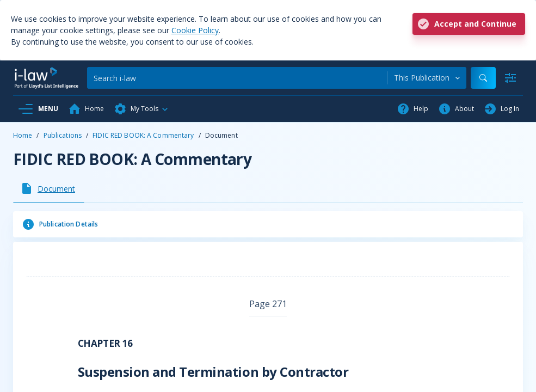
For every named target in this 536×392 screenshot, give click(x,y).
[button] (141, 109)
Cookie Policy (195, 30)
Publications (63, 135)
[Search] (237, 78)
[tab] (49, 188)
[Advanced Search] (510, 78)
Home (23, 135)
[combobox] (427, 78)
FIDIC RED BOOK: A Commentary (143, 135)
